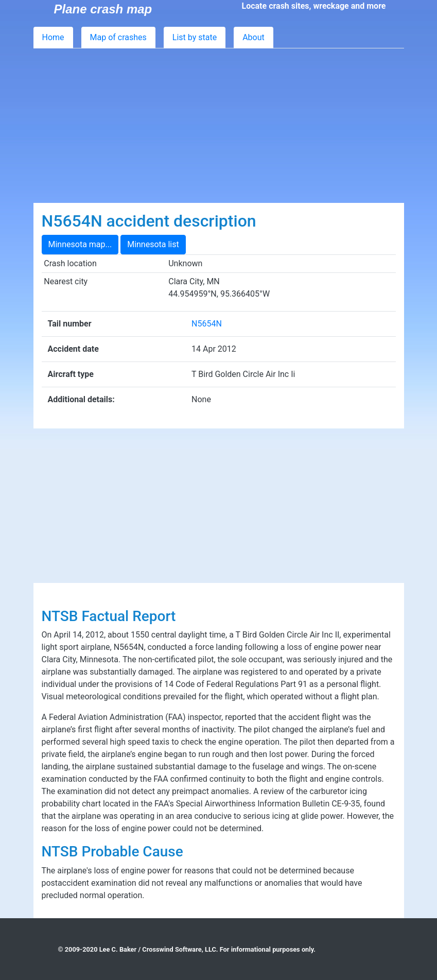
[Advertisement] (218, 126)
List (195, 37)
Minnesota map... (80, 244)
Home (53, 37)
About (254, 37)
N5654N (207, 324)
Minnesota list (153, 244)
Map (118, 37)
